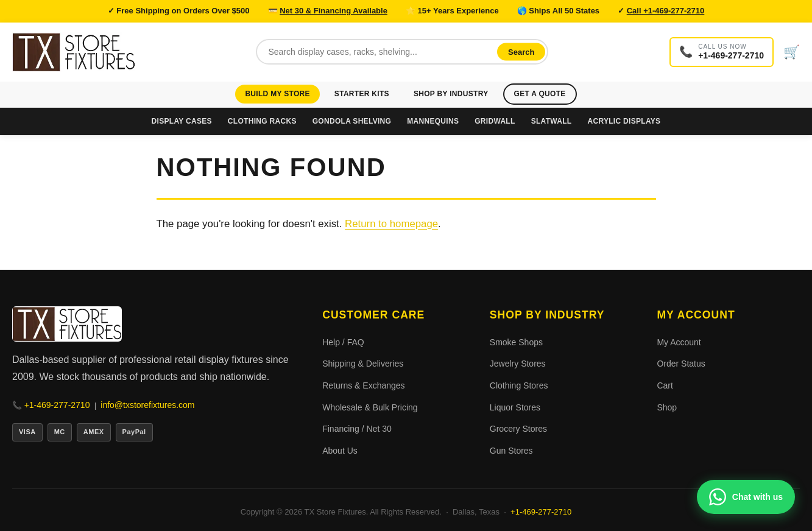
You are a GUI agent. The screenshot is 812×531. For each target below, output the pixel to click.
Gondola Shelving (352, 121)
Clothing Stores (519, 385)
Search (521, 52)
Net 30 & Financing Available (334, 11)
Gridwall (495, 121)
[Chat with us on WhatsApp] (746, 497)
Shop (667, 407)
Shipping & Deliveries (363, 364)
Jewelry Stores (518, 364)
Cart (665, 385)
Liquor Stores (515, 407)
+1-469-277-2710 (57, 405)
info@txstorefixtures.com (147, 405)
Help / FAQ (343, 342)
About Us (340, 451)
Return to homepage (391, 224)
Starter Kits (362, 94)
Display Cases (182, 121)
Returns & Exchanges (363, 385)
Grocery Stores (518, 429)
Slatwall (552, 121)
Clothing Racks (262, 121)
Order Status (681, 364)
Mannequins (433, 121)
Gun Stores (511, 451)
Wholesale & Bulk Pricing (370, 407)
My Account (679, 342)
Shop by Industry (451, 94)
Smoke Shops (516, 342)
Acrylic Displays (624, 121)
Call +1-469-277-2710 (666, 11)
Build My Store (277, 94)
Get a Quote (540, 94)
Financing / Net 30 (357, 429)
